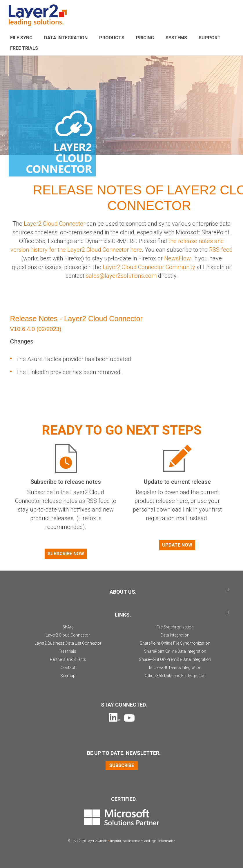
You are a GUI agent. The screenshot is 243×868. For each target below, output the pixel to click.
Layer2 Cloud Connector (55, 224)
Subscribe (122, 765)
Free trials (67, 651)
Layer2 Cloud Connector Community (149, 267)
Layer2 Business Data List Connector (68, 643)
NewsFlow (177, 258)
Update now (177, 545)
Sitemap (68, 676)
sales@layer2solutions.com (122, 276)
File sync (21, 38)
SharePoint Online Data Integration (175, 651)
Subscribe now (66, 554)
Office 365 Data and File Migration (175, 676)
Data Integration (66, 38)
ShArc (68, 627)
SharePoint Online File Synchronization (175, 643)
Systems (176, 38)
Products (112, 38)
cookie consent (133, 841)
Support (210, 38)
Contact (68, 667)
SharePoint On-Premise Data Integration (175, 659)
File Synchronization (175, 627)
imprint (116, 841)
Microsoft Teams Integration (175, 667)
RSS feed (221, 250)
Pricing (145, 38)
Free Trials (24, 48)
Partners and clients (68, 659)
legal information (163, 841)
